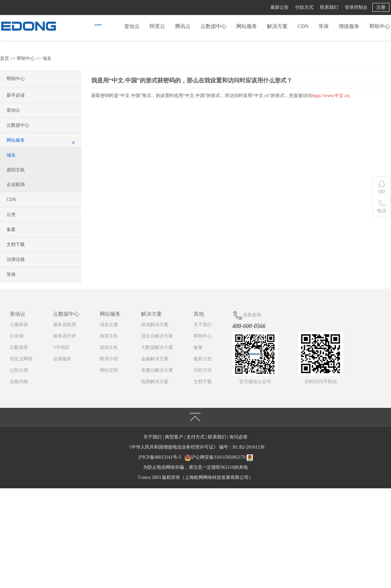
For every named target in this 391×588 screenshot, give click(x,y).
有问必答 (239, 437)
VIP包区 (61, 347)
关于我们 (203, 325)
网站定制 (109, 370)
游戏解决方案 (155, 325)
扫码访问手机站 (321, 382)
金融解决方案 (155, 359)
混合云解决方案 (157, 336)
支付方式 (196, 437)
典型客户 (175, 437)
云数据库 (19, 347)
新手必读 (16, 95)
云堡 (11, 215)
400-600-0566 (249, 326)
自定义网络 (21, 359)
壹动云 (132, 26)
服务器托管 (65, 336)
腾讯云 (183, 26)
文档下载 (16, 244)
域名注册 (109, 325)
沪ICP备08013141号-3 (159, 457)
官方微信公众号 (255, 382)
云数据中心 (213, 26)
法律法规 (16, 259)
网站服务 (247, 26)
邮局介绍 (109, 359)
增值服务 (349, 26)
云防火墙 (19, 370)
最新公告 (280, 7)
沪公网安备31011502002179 (218, 457)
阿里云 (157, 26)
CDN (303, 26)
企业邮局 (16, 185)
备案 (11, 229)
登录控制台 (356, 7)
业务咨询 (247, 315)
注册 (381, 7)
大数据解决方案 (157, 347)
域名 (47, 58)
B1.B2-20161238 (248, 447)
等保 (324, 26)
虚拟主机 (16, 170)
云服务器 (19, 325)
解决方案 (277, 26)
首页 (5, 58)
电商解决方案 (155, 382)
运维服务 (62, 359)
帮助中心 (380, 26)
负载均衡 (19, 382)
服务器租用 (65, 325)
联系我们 (329, 7)
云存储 (17, 336)
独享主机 (109, 336)
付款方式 (304, 7)
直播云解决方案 (157, 370)
